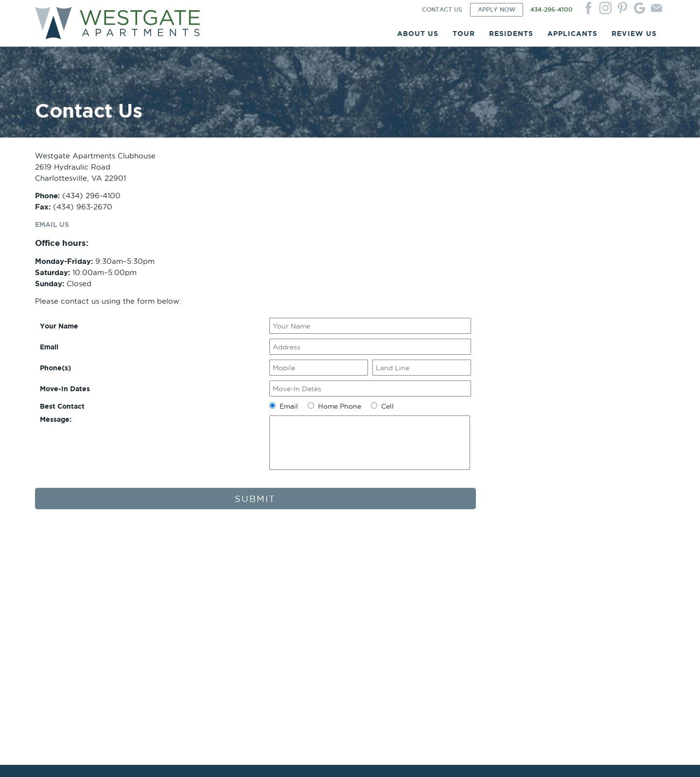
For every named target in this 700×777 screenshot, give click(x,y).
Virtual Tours (182, 608)
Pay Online (306, 600)
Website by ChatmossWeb (204, 759)
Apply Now (435, 585)
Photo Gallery (183, 585)
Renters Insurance (317, 608)
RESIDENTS (511, 36)
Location (48, 585)
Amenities (49, 608)
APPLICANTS (572, 36)
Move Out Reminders (322, 624)
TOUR (464, 36)
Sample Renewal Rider (452, 600)
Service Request (315, 593)
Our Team (49, 600)
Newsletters (308, 616)
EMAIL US (53, 245)
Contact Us (563, 585)
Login (299, 585)
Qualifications (439, 608)
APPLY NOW (497, 13)
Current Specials (187, 624)
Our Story (49, 593)
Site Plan (175, 593)
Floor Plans (179, 600)
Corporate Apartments (68, 616)
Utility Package (185, 616)
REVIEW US (634, 36)
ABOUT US (418, 36)
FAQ (42, 624)
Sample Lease (439, 593)
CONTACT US (442, 13)
